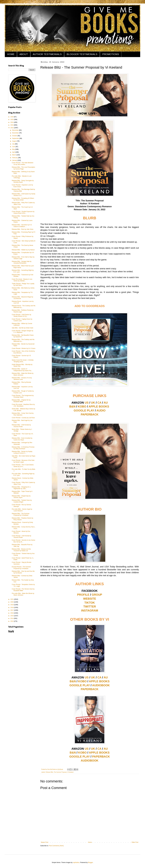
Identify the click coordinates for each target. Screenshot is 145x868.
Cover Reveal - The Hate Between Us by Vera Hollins (23, 164)
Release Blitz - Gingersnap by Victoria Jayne (21, 497)
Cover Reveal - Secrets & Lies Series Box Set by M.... (23, 541)
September (16, 138)
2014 (12, 618)
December (16, 130)
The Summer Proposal (60, 772)
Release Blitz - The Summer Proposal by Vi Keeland (21, 514)
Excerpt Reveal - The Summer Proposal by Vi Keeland (21, 568)
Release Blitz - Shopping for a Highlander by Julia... (21, 488)
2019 (12, 605)
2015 (12, 616)
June (14, 147)
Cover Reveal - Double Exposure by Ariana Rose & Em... (23, 212)
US (87, 403)
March (14, 155)
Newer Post (45, 842)
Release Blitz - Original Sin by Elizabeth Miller (21, 401)
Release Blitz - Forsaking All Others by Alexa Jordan (23, 199)
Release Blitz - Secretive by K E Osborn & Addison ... (22, 226)
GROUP (97, 595)
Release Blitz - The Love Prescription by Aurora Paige (23, 168)
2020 (12, 602)
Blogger (90, 862)
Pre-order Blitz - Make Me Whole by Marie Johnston (23, 594)
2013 (12, 621)
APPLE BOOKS (99, 406)
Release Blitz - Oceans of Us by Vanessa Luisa (22, 379)
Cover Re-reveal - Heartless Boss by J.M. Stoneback (23, 405)
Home (90, 842)
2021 (12, 599)
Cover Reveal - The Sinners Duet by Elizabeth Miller (23, 590)
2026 (12, 117)
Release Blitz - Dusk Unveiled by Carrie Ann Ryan (22, 439)
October (15, 136)
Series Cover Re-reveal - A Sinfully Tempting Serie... (23, 361)
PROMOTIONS (111, 54)
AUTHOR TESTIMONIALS (47, 54)
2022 (12, 128)
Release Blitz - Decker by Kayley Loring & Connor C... (22, 452)
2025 (12, 120)
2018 (12, 608)
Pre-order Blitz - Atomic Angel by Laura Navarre (22, 510)
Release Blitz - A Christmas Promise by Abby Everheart (23, 448)
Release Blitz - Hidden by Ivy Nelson (23, 250)
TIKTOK (90, 603)
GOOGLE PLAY (84, 410)
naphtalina (76, 862)
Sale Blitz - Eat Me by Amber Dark (22, 328)
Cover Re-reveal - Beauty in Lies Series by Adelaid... (22, 280)
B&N (72, 406)
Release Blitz (49, 772)
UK (93, 403)
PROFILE (83, 595)
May (14, 149)
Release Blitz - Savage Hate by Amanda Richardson (22, 262)
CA (99, 403)
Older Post (135, 842)
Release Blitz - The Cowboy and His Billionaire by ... (23, 340)
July (14, 144)
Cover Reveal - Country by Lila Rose (23, 418)
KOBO (82, 406)
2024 (12, 122)
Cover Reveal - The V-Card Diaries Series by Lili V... (23, 466)
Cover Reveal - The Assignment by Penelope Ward (23, 396)
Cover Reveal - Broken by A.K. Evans (24, 348)
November (16, 133)
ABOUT (24, 54)
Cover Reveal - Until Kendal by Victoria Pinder (21, 537)
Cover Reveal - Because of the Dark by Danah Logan (23, 461)
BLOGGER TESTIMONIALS (82, 54)
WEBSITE (90, 599)
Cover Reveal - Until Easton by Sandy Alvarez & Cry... (21, 315)
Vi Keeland (70, 772)
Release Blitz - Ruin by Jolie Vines (23, 229)
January (15, 160)
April (14, 152)
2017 (12, 610)
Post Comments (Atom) (56, 846)
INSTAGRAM (90, 610)
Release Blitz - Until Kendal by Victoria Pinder (21, 426)
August (15, 141)
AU (106, 403)
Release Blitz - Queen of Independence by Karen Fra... (22, 370)
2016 (12, 613)
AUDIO (101, 410)
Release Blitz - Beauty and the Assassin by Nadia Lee (21, 550)
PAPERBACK (90, 414)
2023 (12, 125)
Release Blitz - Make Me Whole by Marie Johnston (23, 374)
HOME (11, 54)
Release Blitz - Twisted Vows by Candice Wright (22, 501)
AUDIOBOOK (101, 685)
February (15, 158)
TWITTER (90, 607)
